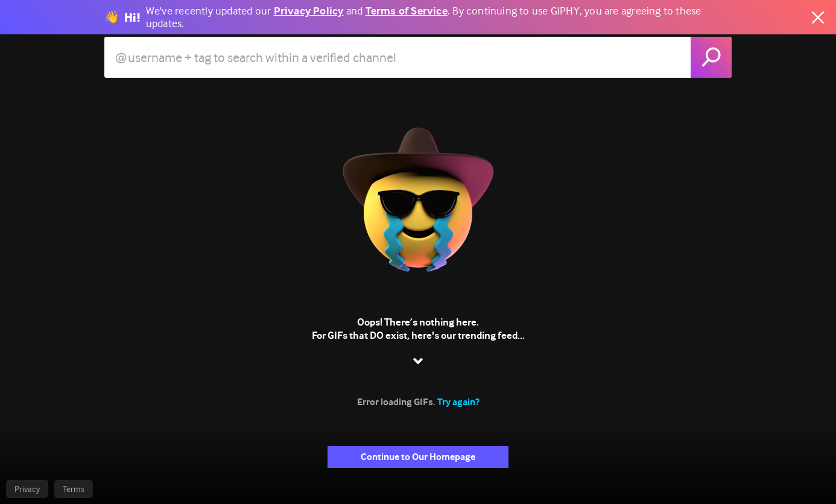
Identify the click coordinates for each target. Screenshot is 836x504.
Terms (74, 489)
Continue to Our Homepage (418, 457)
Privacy (27, 489)
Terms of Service (407, 11)
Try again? (458, 402)
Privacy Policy (309, 11)
